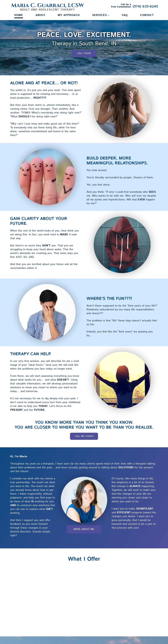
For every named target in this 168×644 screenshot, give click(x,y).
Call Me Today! (84, 437)
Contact (147, 16)
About (40, 16)
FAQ (125, 16)
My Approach (69, 16)
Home (19, 16)
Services (99, 16)
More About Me (84, 530)
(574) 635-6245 (145, 7)
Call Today (84, 54)
